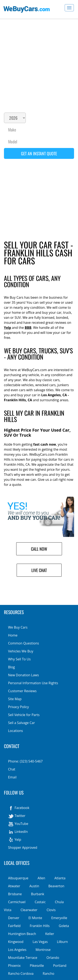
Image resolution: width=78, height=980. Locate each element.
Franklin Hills (40, 926)
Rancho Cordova (21, 974)
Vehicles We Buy (21, 651)
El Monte (35, 918)
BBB (28, 328)
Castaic (40, 902)
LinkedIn (18, 832)
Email (12, 777)
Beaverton (56, 886)
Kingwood (16, 942)
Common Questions (24, 643)
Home (13, 635)
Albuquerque (18, 878)
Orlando (53, 958)
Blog (12, 667)
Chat (12, 769)
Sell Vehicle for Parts (24, 715)
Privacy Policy (19, 707)
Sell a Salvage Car (22, 723)
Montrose (43, 950)
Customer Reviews (22, 691)
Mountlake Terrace (23, 958)
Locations (15, 731)
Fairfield (14, 926)
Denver (14, 918)
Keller (50, 934)
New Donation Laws (24, 675)
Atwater (14, 886)
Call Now (39, 549)
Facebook (19, 808)
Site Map (15, 699)
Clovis (51, 910)
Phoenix (14, 966)
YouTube (18, 824)
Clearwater (29, 910)
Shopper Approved (23, 848)
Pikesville (37, 966)
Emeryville (59, 918)
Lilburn (62, 942)
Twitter (17, 816)
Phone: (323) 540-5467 (25, 761)
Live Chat (39, 570)
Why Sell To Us (19, 659)
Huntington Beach (22, 934)
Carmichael (17, 902)
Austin (34, 886)
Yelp (7, 328)
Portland (60, 966)
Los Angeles (17, 950)
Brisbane (15, 894)
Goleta (64, 926)
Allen (41, 878)
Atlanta (60, 878)
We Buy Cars (18, 627)
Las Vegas (40, 942)
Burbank (38, 894)
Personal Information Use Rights (33, 683)
